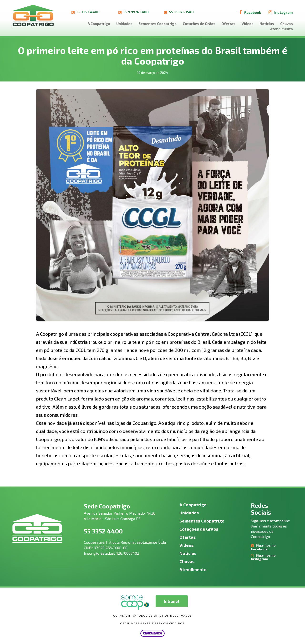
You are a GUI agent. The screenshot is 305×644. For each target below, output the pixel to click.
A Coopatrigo (99, 24)
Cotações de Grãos (199, 24)
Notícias (267, 24)
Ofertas (228, 24)
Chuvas (287, 24)
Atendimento (282, 29)
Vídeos (248, 24)
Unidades (124, 24)
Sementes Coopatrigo (158, 24)
